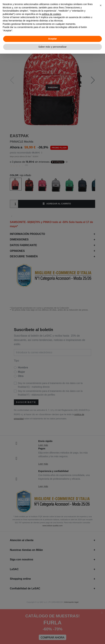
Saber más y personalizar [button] (53, 47)
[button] (101, 5)
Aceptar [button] (52, 39)
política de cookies (51, 14)
